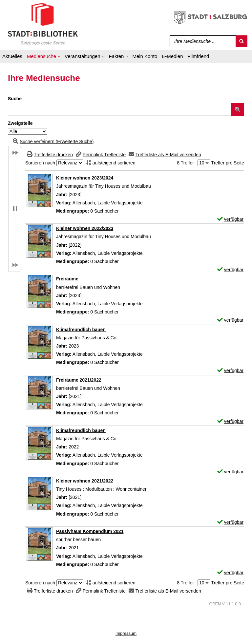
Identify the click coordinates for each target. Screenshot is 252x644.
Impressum (126, 633)
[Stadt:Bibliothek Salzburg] (43, 24)
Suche (15, 99)
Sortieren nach (40, 163)
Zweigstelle (20, 123)
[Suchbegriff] (201, 41)
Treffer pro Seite (228, 163)
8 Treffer (185, 163)
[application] (43, 57)
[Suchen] (241, 41)
